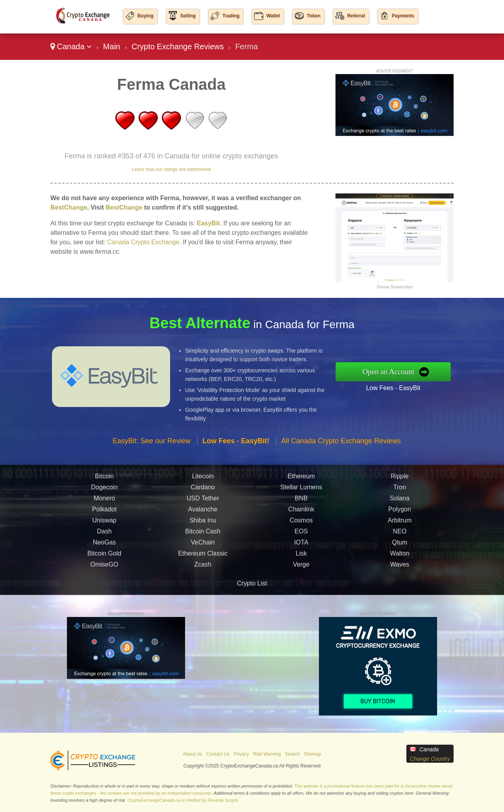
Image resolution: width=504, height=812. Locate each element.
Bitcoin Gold (104, 555)
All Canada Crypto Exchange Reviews (341, 443)
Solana (400, 500)
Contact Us (218, 754)
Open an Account (391, 372)
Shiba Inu (203, 522)
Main (112, 46)
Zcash (203, 566)
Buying (145, 16)
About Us (192, 754)
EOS (301, 533)
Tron (400, 489)
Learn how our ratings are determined (171, 169)
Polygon (400, 511)
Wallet (273, 16)
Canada (71, 46)
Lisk (301, 555)
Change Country (430, 759)
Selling (188, 16)
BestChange (69, 207)
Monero (104, 500)
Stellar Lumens (301, 489)
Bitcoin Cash (203, 533)
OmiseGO (104, 566)
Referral (356, 16)
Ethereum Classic (203, 555)
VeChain (203, 544)
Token (313, 16)
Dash (104, 533)
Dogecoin (104, 489)
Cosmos (301, 522)
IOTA (301, 544)
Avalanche (203, 511)
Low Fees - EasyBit (396, 387)
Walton (399, 555)
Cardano (203, 489)
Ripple (399, 478)
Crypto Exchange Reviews (178, 46)
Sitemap (313, 754)
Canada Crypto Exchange (143, 242)
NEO (400, 533)
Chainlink (301, 511)
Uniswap (104, 522)
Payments (403, 16)
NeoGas (105, 544)
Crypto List (252, 583)
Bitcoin (104, 478)
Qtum (399, 544)
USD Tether (203, 500)
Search (292, 754)
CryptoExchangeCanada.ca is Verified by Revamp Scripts (183, 800)
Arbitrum (400, 522)
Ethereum (301, 478)
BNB (301, 500)
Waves (400, 566)
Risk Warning (267, 754)
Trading (231, 16)
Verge (301, 566)
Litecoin (203, 478)
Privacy (241, 754)
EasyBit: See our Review (152, 443)
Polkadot (104, 511)
